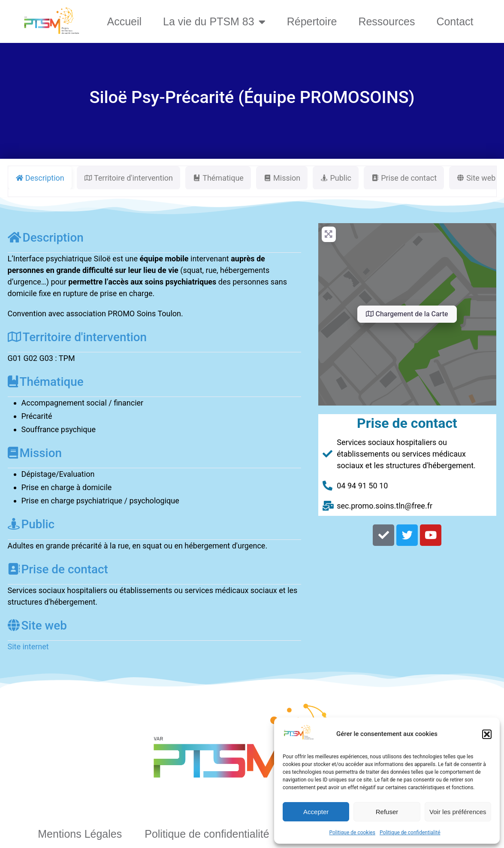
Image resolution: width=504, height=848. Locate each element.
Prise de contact (58, 569)
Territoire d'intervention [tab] (128, 178)
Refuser (387, 812)
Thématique (46, 382)
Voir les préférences (458, 812)
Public (31, 524)
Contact (455, 21)
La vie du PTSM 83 (214, 22)
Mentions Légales (80, 834)
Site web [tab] (476, 178)
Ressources (386, 21)
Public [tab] (336, 178)
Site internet (28, 647)
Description (46, 238)
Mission (35, 453)
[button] (487, 734)
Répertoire (312, 21)
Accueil (124, 21)
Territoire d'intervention (77, 337)
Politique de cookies (352, 833)
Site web (37, 625)
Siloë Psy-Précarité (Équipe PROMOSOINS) (252, 97)
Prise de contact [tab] (404, 178)
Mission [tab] (282, 178)
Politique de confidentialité (410, 833)
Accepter (316, 812)
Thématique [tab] (218, 178)
